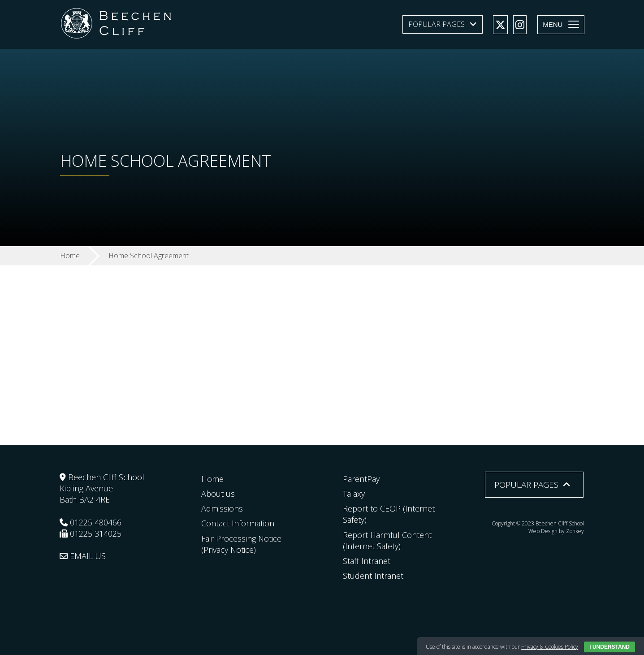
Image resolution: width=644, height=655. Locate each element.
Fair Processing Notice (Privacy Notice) (241, 544)
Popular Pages (437, 24)
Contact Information (238, 523)
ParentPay (361, 479)
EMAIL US (83, 556)
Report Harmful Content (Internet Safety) (387, 540)
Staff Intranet (367, 561)
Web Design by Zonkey (556, 531)
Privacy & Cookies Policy (550, 647)
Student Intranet (373, 576)
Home (212, 479)
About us (218, 494)
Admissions (222, 508)
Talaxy (354, 494)
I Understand (609, 647)
